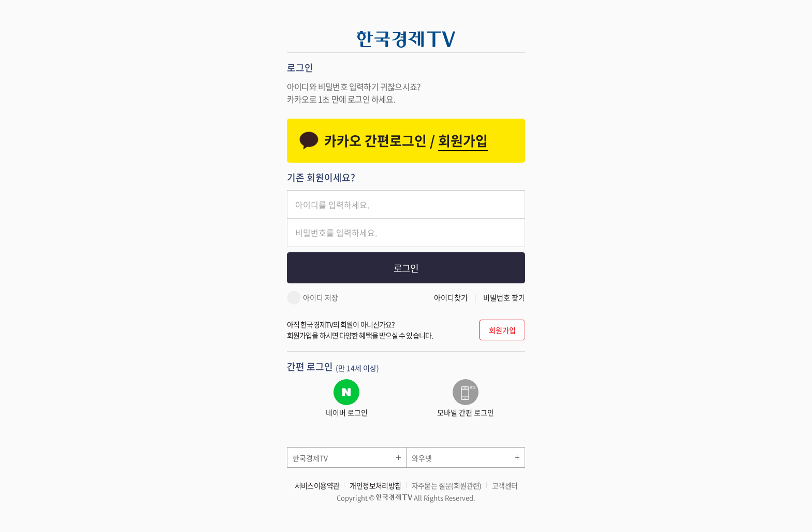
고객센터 (505, 485)
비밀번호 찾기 (504, 297)
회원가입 (502, 330)
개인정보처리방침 (375, 485)
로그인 (406, 268)
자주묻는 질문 (447, 485)
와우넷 (422, 458)
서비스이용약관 (317, 485)
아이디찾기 (451, 297)
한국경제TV (310, 458)
